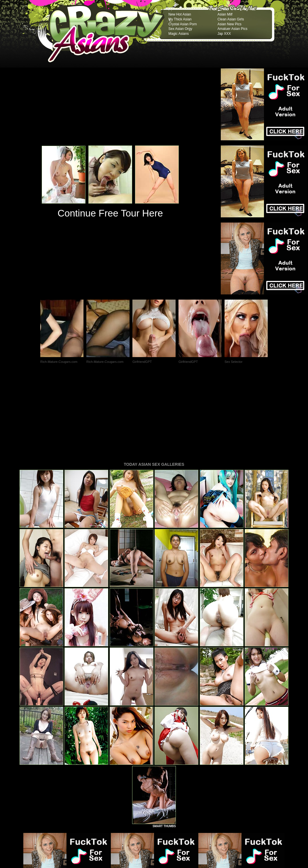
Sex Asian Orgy (180, 29)
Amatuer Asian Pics (232, 29)
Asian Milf (225, 14)
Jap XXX (224, 34)
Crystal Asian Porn (183, 24)
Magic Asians (179, 34)
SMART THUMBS (164, 748)
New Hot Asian (180, 14)
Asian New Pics (229, 24)
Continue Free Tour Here (110, 213)
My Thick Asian (180, 19)
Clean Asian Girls (231, 19)
